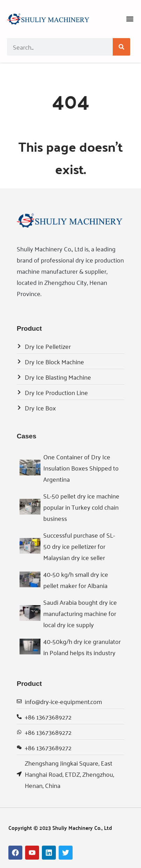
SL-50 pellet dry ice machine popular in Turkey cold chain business (81, 507)
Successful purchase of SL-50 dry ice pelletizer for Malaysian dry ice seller (79, 546)
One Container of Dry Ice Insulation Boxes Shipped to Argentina (81, 468)
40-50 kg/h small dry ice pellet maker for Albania (76, 580)
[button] (130, 19)
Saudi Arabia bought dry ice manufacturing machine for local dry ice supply (80, 613)
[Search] (121, 47)
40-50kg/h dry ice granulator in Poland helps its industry (82, 647)
